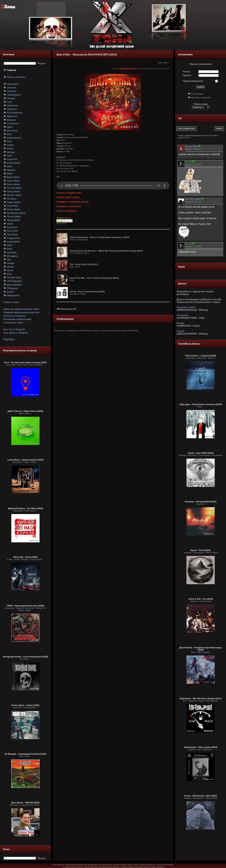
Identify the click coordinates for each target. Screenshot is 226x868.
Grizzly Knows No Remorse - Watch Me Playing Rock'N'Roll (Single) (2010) (106, 251)
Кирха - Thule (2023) (201, 550)
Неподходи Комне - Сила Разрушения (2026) (25, 657)
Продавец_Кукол (128, 68)
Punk (160, 63)
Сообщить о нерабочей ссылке (73, 202)
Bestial (180, 323)
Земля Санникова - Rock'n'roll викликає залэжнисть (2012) (100, 237)
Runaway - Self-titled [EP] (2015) (201, 502)
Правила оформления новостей (21, 312)
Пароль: (187, 75)
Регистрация (197, 94)
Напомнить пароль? (201, 97)
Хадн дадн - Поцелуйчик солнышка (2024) (201, 404)
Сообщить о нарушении (69, 206)
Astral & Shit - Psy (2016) (201, 599)
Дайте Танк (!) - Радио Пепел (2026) (25, 411)
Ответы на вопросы (15, 316)
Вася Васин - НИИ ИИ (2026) (26, 803)
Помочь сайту (11, 302)
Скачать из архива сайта (69, 193)
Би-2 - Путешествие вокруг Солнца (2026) (25, 362)
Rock (166, 63)
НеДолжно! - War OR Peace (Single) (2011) (200, 698)
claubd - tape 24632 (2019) (201, 453)
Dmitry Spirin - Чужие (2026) (25, 705)
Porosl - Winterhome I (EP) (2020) (201, 796)
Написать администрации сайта (21, 309)
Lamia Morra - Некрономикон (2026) (25, 460)
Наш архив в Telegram (16, 333)
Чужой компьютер (193, 81)
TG (58, 177)
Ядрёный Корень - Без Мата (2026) (25, 508)
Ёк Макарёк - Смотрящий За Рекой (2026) (26, 754)
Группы (9, 339)
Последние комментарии (17, 319)
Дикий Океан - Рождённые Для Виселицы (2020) (201, 649)
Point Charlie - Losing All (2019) (200, 356)
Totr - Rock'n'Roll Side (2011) (84, 264)
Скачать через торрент (68, 197)
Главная (12, 70)
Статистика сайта (13, 323)
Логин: (187, 72)
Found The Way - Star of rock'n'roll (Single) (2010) (94, 278)
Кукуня (181, 331)
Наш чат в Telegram (14, 329)
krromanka (182, 315)
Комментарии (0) (66, 309)
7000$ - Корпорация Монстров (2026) (26, 606)
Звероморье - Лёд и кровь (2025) (201, 747)
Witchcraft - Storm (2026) (25, 557)
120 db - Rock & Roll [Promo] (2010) (87, 292)
